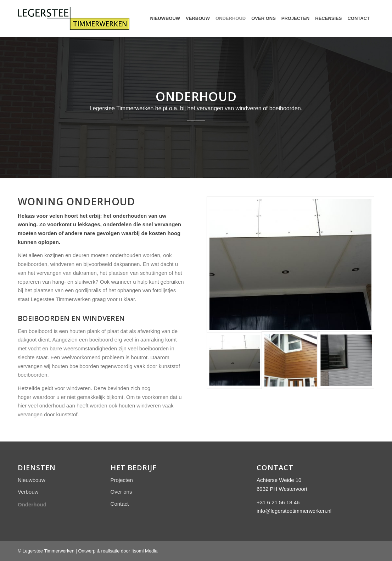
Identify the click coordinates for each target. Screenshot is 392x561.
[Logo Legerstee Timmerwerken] (74, 18)
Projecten (122, 480)
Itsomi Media (145, 551)
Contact (120, 504)
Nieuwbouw (32, 480)
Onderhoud (32, 504)
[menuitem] (165, 18)
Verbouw (28, 492)
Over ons (121, 492)
